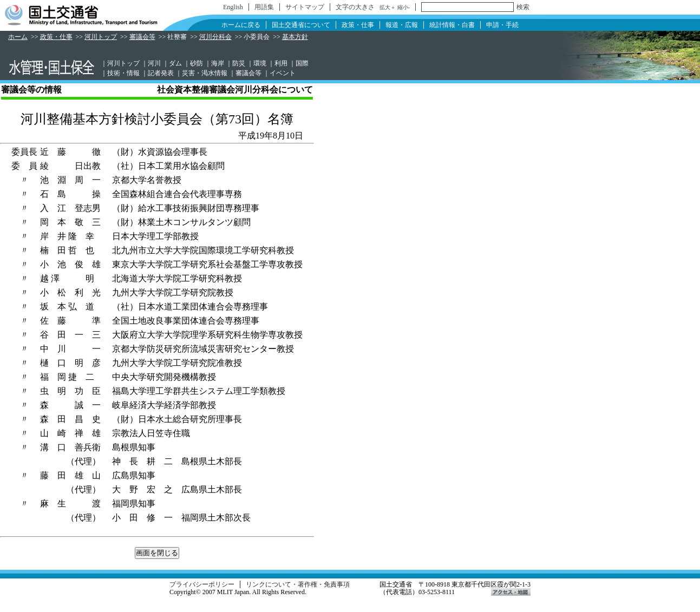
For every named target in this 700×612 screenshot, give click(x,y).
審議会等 (142, 37)
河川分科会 (215, 37)
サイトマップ (305, 7)
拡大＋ (388, 7)
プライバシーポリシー (202, 584)
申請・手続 (502, 25)
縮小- (404, 7)
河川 (154, 63)
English (233, 7)
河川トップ (101, 37)
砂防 (197, 63)
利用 (281, 63)
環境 (260, 63)
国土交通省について (301, 25)
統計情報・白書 (452, 25)
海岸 (218, 63)
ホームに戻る (241, 25)
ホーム (18, 37)
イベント (283, 73)
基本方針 (295, 37)
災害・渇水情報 (205, 73)
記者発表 (161, 73)
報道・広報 (402, 25)
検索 (523, 7)
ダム (175, 63)
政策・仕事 (358, 25)
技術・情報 (123, 73)
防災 (239, 63)
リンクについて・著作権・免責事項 (298, 584)
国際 (302, 63)
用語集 (264, 7)
